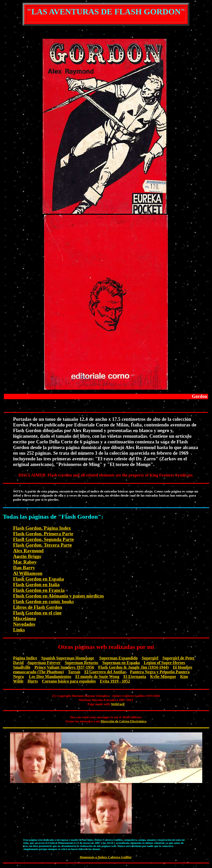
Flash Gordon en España (38, 579)
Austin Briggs (27, 556)
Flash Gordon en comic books (43, 601)
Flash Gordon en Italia (36, 585)
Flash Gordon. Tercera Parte (42, 545)
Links (19, 630)
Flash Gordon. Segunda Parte (43, 539)
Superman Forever (44, 663)
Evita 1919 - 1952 (115, 681)
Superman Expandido (118, 658)
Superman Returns (82, 663)
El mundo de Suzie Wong (97, 676)
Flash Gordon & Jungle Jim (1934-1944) (133, 667)
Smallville (22, 667)
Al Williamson (28, 573)
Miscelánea (24, 618)
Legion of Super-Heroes (165, 663)
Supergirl (150, 658)
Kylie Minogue (163, 676)
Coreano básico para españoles (69, 681)
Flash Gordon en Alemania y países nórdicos (58, 596)
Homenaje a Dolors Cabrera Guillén (105, 857)
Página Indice (25, 658)
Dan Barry (24, 568)
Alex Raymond (28, 551)
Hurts (33, 681)
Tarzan (74, 672)
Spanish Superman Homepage (68, 658)
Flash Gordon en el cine (37, 613)
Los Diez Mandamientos (50, 676)
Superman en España (121, 663)
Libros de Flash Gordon (38, 607)
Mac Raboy (25, 562)
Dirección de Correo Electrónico (123, 721)
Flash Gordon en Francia (39, 590)
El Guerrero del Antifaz (105, 672)
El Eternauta (135, 676)
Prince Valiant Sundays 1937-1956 (64, 667)
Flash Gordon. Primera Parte (43, 534)
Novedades (24, 624)
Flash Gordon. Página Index (42, 528)
